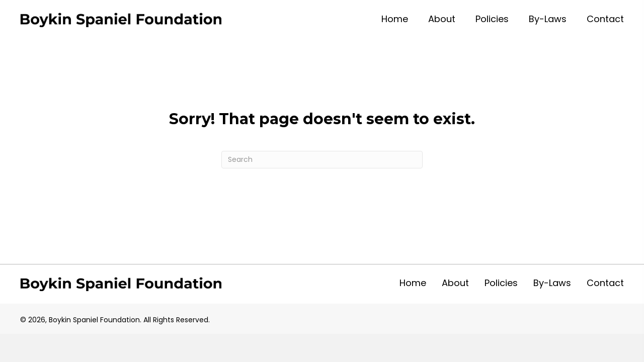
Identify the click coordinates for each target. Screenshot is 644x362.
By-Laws (552, 283)
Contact (605, 283)
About (455, 283)
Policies (501, 283)
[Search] (322, 160)
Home (413, 283)
